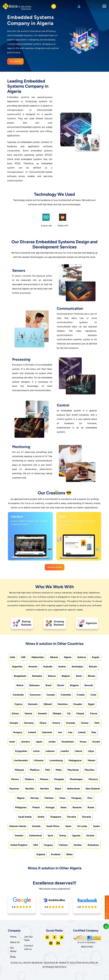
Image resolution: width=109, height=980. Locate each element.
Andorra (82, 657)
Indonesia (47, 732)
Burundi (89, 685)
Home (13, 937)
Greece (56, 723)
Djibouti (48, 704)
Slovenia (87, 817)
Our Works (15, 61)
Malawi (91, 760)
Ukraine (90, 836)
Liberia (78, 751)
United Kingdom (19, 845)
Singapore (56, 817)
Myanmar (14, 789)
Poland (36, 807)
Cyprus (18, 704)
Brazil (48, 685)
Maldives (35, 770)
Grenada (71, 723)
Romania (77, 807)
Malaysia (19, 770)
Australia (48, 667)
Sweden (19, 836)
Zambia (78, 845)
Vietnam (63, 845)
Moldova (29, 779)
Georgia (14, 723)
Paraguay (76, 798)
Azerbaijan (77, 667)
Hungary (18, 732)
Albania (54, 657)
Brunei (61, 685)
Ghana (43, 723)
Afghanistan (38, 657)
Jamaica (25, 742)
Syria (50, 836)
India (12, 657)
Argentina (17, 667)
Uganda (76, 836)
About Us (15, 942)
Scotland (56, 854)
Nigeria (21, 798)
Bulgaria (74, 685)
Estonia (28, 713)
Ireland (82, 732)
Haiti (97, 723)
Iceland (32, 732)
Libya (91, 751)
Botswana (34, 685)
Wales (69, 854)
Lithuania (39, 760)
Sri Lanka (82, 826)
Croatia (81, 695)
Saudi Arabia (25, 817)
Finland (80, 713)
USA (36, 845)
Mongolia (59, 779)
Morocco (93, 779)
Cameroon (35, 695)
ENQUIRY (107, 907)
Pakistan (49, 798)
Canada (51, 695)
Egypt (91, 704)
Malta (59, 770)
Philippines (21, 807)
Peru (90, 798)
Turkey (63, 836)
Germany (29, 723)
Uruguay (48, 845)
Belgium (66, 676)
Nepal (58, 789)
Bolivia (20, 685)
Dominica (63, 704)
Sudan (96, 826)
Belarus (52, 676)
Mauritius (90, 770)
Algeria (68, 657)
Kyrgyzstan (21, 751)
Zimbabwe (93, 845)
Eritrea (15, 713)
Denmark (33, 704)
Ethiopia (57, 713)
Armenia (33, 667)
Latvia (36, 751)
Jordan (52, 742)
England (41, 854)
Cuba (93, 695)
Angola (96, 657)
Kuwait (96, 742)
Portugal (50, 807)
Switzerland (35, 836)
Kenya (83, 742)
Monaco (44, 779)
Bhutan (92, 676)
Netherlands (73, 789)
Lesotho (65, 751)
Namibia (30, 789)
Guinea (85, 723)
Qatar (64, 807)
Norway (35, 798)
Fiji (69, 713)
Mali (47, 770)
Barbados (37, 676)
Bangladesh (20, 676)
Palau (63, 798)
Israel (12, 742)
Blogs (13, 957)
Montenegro (76, 779)
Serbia (41, 817)
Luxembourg (56, 760)
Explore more (55, 567)
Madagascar (75, 760)
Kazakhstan (68, 742)
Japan (39, 742)
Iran (60, 732)
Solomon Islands (18, 826)
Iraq (70, 732)
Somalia (36, 826)
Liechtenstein (21, 760)
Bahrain (93, 667)
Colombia (66, 695)
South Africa (53, 826)
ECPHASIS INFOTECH (55, 967)
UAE (23, 657)
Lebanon (50, 751)
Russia (91, 807)
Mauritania (73, 770)
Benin (79, 676)
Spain (68, 826)
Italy (94, 732)
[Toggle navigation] (103, 6)
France (94, 713)
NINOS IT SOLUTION (70, 963)
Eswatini (43, 713)
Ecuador (78, 704)
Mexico (15, 779)
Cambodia (18, 695)
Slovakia (72, 817)
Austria (62, 667)
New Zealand (93, 789)
